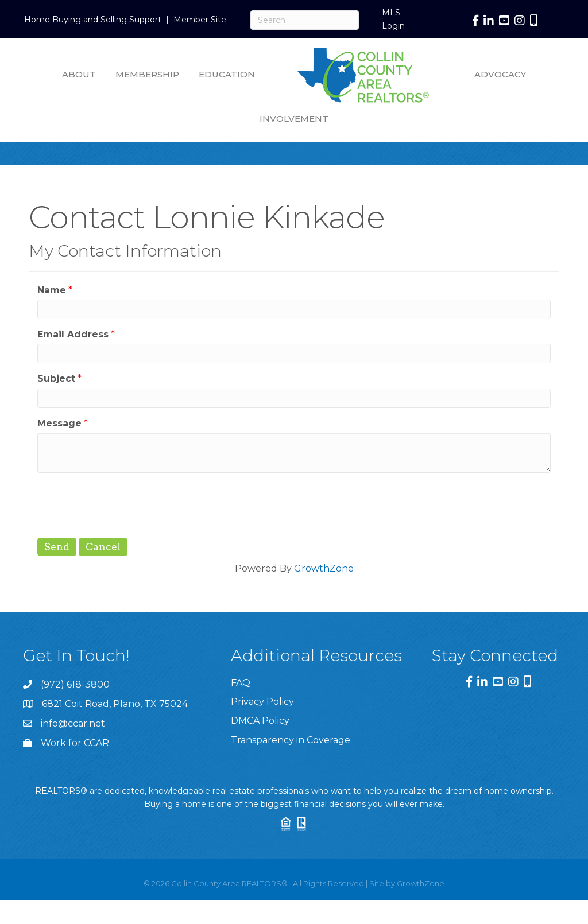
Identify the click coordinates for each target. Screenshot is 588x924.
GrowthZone (324, 568)
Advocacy (500, 74)
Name (52, 290)
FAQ (241, 683)
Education (227, 74)
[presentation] (125, 504)
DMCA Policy (260, 721)
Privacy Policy (262, 702)
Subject (56, 378)
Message (59, 423)
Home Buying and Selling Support (93, 20)
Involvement (294, 119)
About (79, 74)
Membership (147, 74)
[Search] (305, 20)
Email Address (73, 334)
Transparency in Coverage (291, 740)
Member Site (200, 20)
